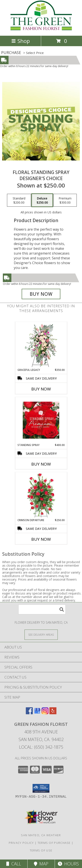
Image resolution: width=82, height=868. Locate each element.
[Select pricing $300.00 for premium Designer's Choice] (65, 200)
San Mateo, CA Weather (41, 835)
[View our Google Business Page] (37, 713)
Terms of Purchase (54, 843)
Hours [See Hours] (68, 864)
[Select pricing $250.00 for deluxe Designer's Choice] (42, 200)
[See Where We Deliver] (41, 634)
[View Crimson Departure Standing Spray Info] (41, 495)
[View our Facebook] (29, 713)
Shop (21, 41)
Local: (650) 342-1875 (41, 747)
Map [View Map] (41, 864)
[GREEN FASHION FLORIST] (41, 29)
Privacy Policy (21, 843)
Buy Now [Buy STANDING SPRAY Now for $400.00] (41, 464)
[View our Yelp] (53, 713)
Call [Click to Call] (14, 864)
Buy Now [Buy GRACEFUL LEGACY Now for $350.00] (41, 389)
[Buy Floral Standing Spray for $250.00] (41, 294)
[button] (41, 788)
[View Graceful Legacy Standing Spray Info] (41, 345)
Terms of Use (41, 850)
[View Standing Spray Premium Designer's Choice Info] (41, 420)
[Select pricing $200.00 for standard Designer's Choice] (19, 200)
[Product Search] (42, 609)
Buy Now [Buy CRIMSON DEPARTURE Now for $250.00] (41, 539)
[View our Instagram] (45, 713)
